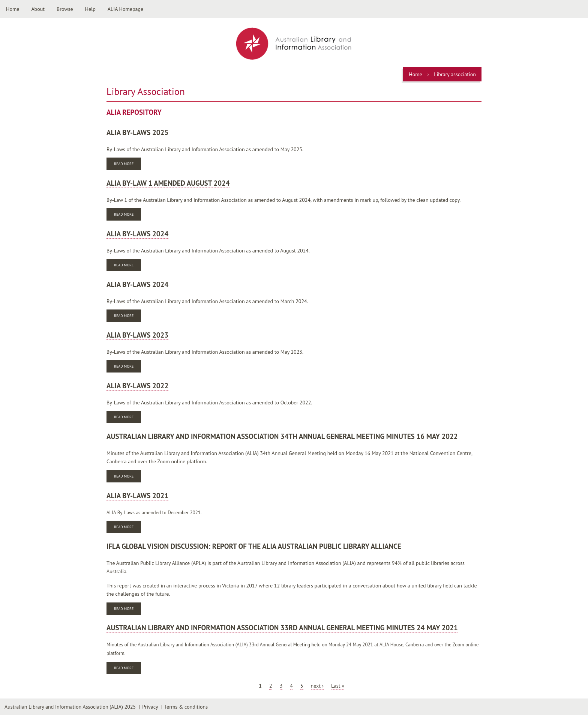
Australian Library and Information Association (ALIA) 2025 (70, 707)
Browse (65, 9)
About (38, 9)
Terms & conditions (186, 707)
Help (90, 9)
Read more (127, 164)
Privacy (150, 707)
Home (13, 9)
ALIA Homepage (125, 9)
